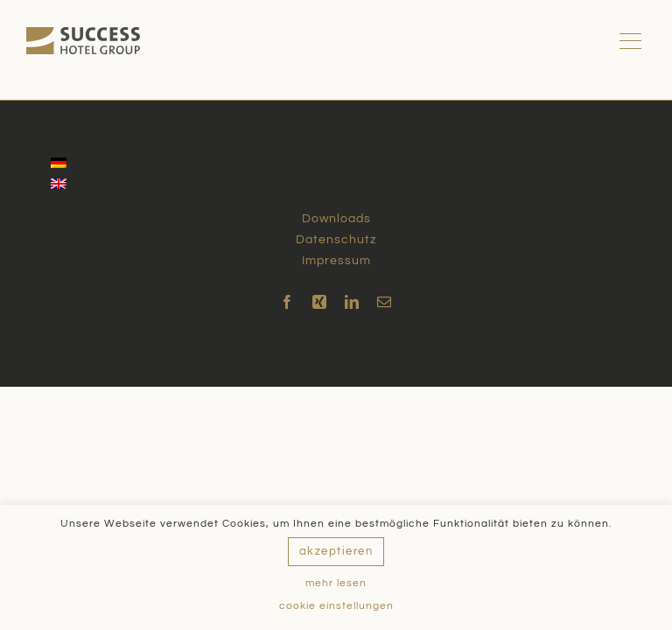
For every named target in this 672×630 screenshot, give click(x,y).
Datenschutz (336, 240)
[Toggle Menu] (633, 41)
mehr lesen (336, 583)
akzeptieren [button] (336, 551)
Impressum (336, 261)
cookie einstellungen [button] (336, 606)
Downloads (336, 219)
